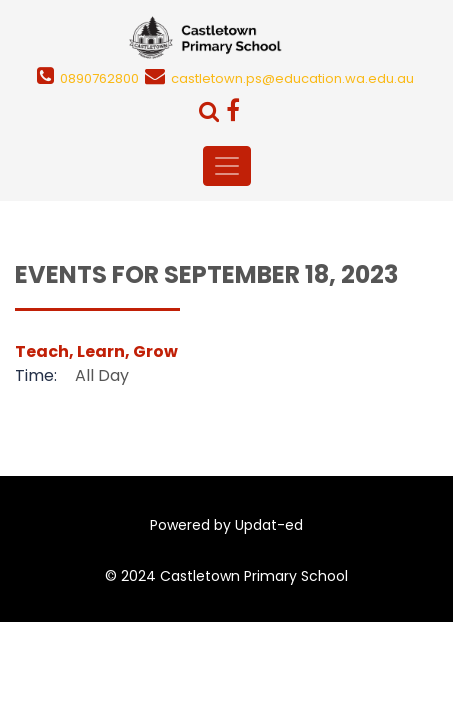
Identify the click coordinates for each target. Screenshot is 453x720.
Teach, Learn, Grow (96, 351)
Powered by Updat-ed (226, 525)
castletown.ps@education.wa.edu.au (292, 78)
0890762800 (99, 78)
